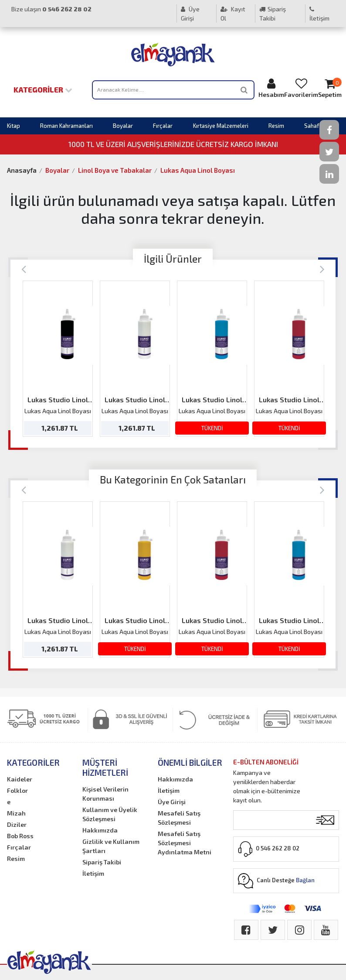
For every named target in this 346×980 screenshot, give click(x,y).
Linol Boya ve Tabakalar (115, 170)
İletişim (319, 14)
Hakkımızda (100, 830)
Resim (276, 126)
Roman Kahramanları (66, 126)
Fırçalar (163, 126)
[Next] (322, 269)
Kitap (14, 126)
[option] (58, 359)
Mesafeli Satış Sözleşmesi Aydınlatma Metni (185, 843)
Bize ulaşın (51, 9)
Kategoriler (43, 89)
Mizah (16, 813)
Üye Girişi (190, 14)
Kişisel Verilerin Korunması (105, 794)
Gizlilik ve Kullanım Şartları (111, 846)
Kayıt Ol (233, 14)
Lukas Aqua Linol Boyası (198, 170)
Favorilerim (301, 88)
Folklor (17, 790)
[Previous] (24, 269)
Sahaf (312, 126)
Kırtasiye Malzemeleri (221, 126)
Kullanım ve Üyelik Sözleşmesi (110, 814)
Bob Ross (20, 836)
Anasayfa (22, 170)
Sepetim (330, 88)
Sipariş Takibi (273, 14)
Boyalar (123, 126)
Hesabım (271, 88)
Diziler (17, 824)
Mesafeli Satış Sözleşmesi (179, 818)
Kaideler (20, 779)
